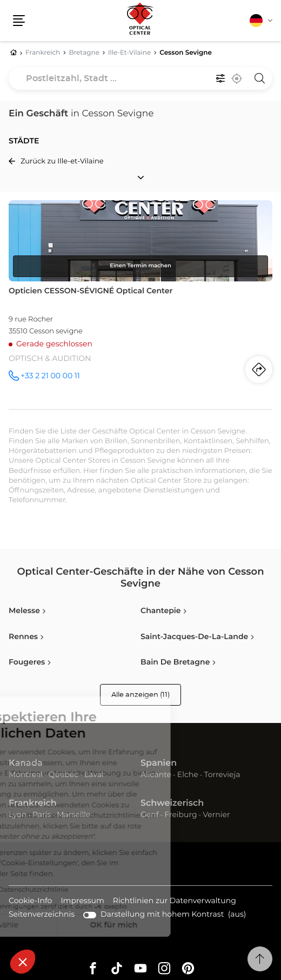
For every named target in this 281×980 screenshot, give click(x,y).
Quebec (63, 775)
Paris (42, 815)
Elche (188, 775)
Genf (150, 815)
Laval (94, 775)
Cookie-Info (30, 902)
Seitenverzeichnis (42, 915)
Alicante (156, 775)
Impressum (82, 902)
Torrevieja (222, 775)
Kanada (26, 764)
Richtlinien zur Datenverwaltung (175, 902)
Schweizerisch (172, 804)
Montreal (26, 775)
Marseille (73, 815)
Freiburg (180, 815)
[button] (23, 962)
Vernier (216, 815)
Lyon (18, 815)
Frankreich (33, 804)
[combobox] (140, 78)
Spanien (159, 764)
